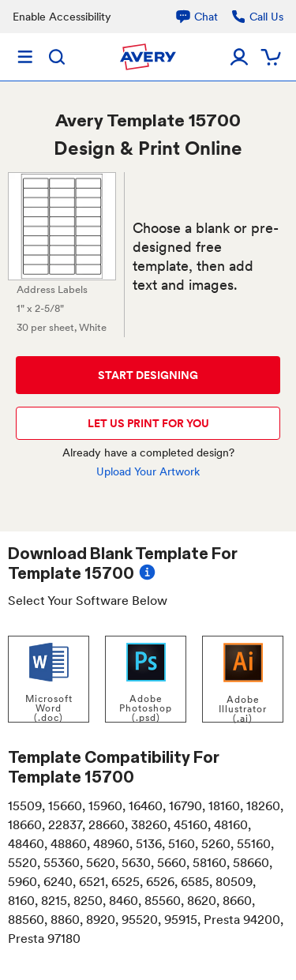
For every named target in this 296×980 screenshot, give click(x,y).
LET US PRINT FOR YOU (148, 423)
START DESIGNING (148, 375)
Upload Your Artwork (148, 471)
